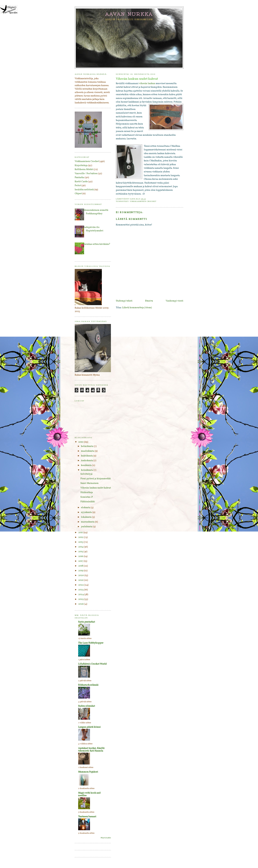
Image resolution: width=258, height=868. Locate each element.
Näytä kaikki (106, 838)
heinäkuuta (87, 470)
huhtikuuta (87, 456)
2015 (81, 552)
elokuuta (86, 508)
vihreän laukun (147, 84)
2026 (81, 604)
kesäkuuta (87, 465)
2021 (81, 580)
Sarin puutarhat (87, 622)
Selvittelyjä (86, 474)
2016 (81, 556)
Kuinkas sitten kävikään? (97, 244)
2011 (81, 533)
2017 (81, 561)
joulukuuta (87, 527)
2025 (81, 599)
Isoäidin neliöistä (84, 190)
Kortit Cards (81, 182)
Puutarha (79, 178)
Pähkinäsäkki (88, 502)
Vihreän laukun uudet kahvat (96, 488)
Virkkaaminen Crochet (143, 201)
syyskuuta (87, 512)
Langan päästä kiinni (89, 727)
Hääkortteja (87, 492)
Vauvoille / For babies (86, 174)
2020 (81, 575)
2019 (81, 571)
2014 (81, 547)
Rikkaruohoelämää (88, 685)
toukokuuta (87, 461)
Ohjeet (78, 194)
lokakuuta (86, 517)
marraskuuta (88, 522)
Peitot (78, 186)
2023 (81, 590)
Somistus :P (87, 497)
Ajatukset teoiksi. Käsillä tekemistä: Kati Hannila (91, 750)
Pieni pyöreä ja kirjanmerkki (96, 479)
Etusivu (149, 301)
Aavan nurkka (129, 14)
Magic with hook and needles (89, 794)
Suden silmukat (87, 706)
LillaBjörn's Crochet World (92, 664)
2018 (81, 566)
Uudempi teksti (124, 301)
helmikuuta (87, 446)
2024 (81, 595)
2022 (81, 585)
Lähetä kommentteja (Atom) (137, 308)
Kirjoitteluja (81, 166)
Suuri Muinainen (90, 483)
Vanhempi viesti (174, 301)
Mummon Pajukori (88, 772)
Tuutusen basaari (87, 817)
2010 (81, 442)
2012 (81, 537)
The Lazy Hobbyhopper (91, 643)
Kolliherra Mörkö (84, 169)
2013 (81, 542)
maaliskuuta (88, 451)
